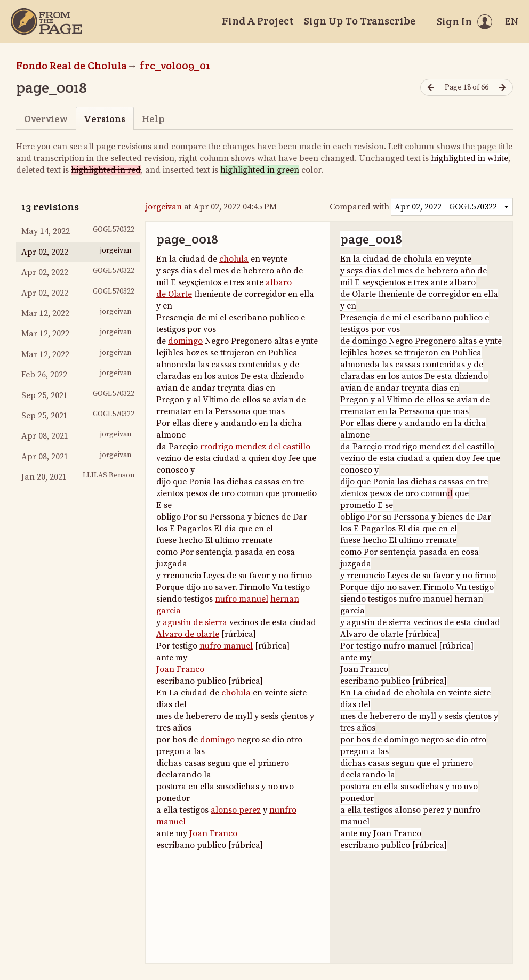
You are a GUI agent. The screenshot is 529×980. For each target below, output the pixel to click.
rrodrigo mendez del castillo (255, 447)
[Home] (46, 21)
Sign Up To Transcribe (360, 21)
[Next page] (503, 88)
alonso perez (236, 810)
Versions (105, 119)
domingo (185, 341)
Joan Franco (180, 669)
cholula (234, 259)
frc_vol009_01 (175, 66)
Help (153, 119)
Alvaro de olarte (188, 634)
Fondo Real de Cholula (71, 66)
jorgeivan (164, 207)
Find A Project (258, 21)
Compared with (359, 207)
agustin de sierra (195, 622)
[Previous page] (430, 88)
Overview (46, 119)
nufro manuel (242, 599)
